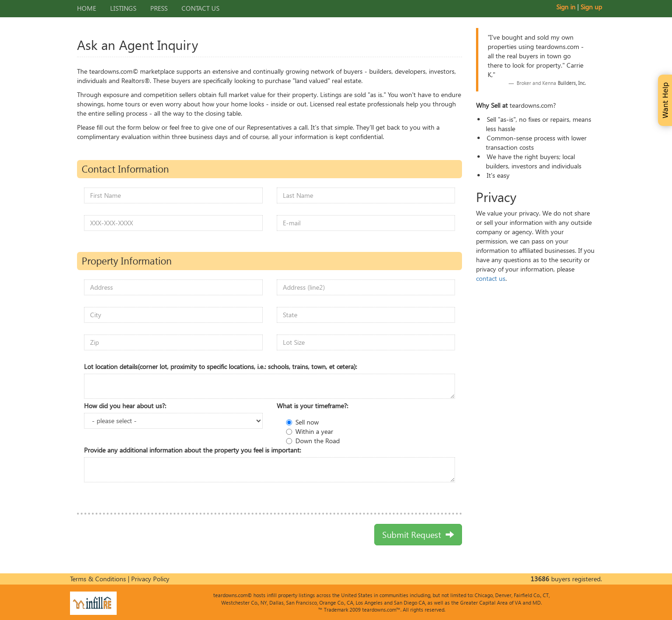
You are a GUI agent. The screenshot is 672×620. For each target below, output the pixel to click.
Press (159, 8)
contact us (491, 278)
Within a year (314, 431)
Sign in (566, 7)
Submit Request (418, 534)
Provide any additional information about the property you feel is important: (192, 450)
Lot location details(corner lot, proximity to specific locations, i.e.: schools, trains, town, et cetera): (220, 366)
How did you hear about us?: (125, 406)
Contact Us (200, 8)
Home (87, 8)
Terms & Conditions (98, 579)
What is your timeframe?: (312, 406)
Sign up (591, 7)
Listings (123, 8)
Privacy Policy (150, 579)
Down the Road (318, 441)
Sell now (307, 422)
